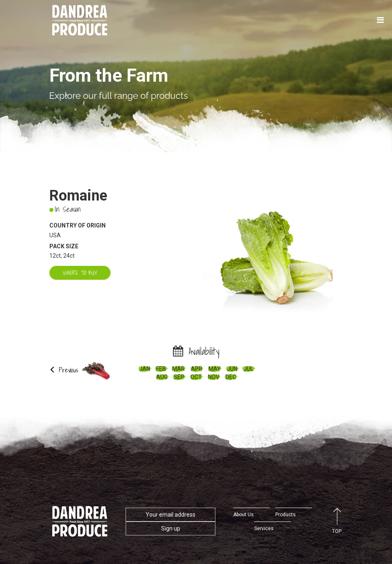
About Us (244, 515)
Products (286, 515)
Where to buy (80, 273)
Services (264, 528)
